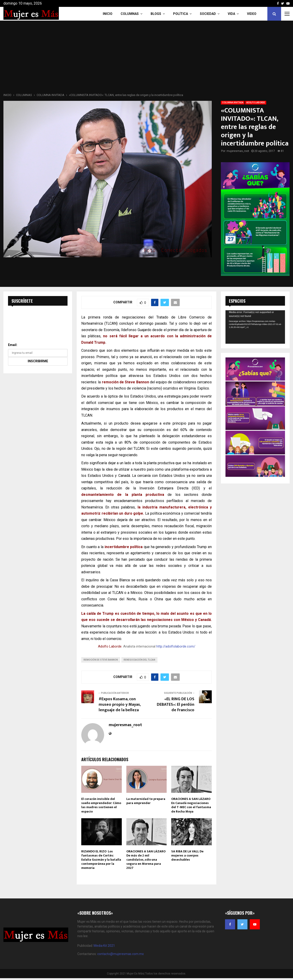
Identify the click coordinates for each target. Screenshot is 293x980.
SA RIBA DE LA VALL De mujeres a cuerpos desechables (187, 855)
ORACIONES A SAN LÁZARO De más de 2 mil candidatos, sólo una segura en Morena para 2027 (146, 860)
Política (180, 14)
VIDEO (252, 14)
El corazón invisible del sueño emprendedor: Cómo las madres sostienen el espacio (101, 805)
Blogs (156, 14)
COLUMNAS (130, 14)
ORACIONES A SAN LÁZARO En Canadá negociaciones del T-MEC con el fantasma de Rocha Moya (191, 805)
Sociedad (208, 14)
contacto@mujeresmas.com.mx (121, 954)
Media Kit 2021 (104, 946)
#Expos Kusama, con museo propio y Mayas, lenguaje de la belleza (120, 705)
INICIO (108, 14)
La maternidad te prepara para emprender (146, 801)
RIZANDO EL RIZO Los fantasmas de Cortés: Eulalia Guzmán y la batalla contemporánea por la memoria (101, 860)
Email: (13, 345)
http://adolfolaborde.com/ (176, 646)
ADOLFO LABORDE (256, 103)
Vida (231, 14)
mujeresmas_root (238, 151)
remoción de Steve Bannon (101, 660)
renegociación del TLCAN (139, 660)
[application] (255, 327)
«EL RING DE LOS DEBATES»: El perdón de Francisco (176, 705)
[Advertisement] (146, 58)
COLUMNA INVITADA (233, 103)
